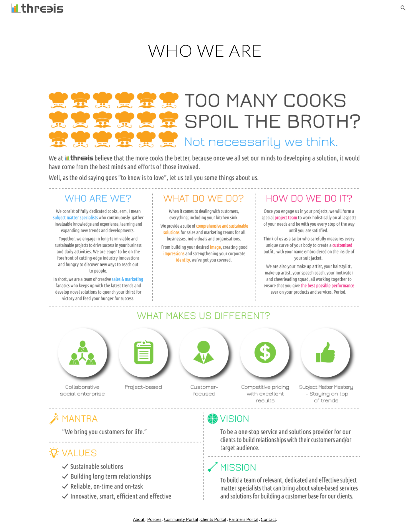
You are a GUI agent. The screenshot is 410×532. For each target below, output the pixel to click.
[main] (205, 50)
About (139, 519)
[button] (403, 8)
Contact (268, 519)
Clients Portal (213, 519)
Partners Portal (243, 519)
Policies (154, 519)
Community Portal (181, 519)
